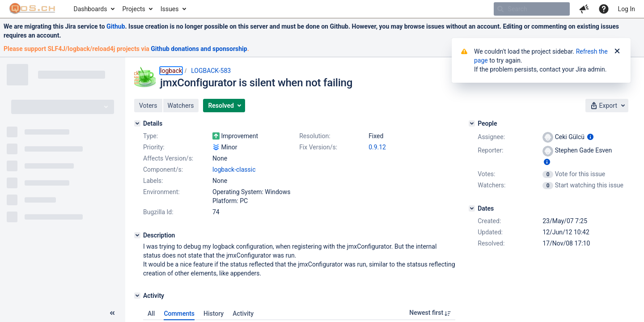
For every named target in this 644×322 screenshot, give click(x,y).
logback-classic (234, 169)
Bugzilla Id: (158, 212)
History (214, 314)
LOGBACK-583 (211, 71)
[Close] (617, 51)
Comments (179, 314)
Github (116, 26)
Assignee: (491, 137)
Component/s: (163, 169)
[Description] (137, 235)
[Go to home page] (32, 9)
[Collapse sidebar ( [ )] (112, 313)
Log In (627, 9)
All (151, 314)
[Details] (137, 123)
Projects (133, 9)
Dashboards (91, 9)
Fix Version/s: (318, 147)
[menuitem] (94, 9)
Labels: (153, 181)
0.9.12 (377, 147)
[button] (584, 9)
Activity (243, 314)
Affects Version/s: (168, 158)
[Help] (604, 9)
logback (171, 71)
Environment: (161, 192)
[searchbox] (532, 9)
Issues (170, 9)
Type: (150, 136)
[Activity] (137, 296)
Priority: (154, 147)
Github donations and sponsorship (199, 49)
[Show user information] (590, 137)
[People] (472, 123)
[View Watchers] (549, 185)
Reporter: (490, 150)
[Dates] (472, 208)
